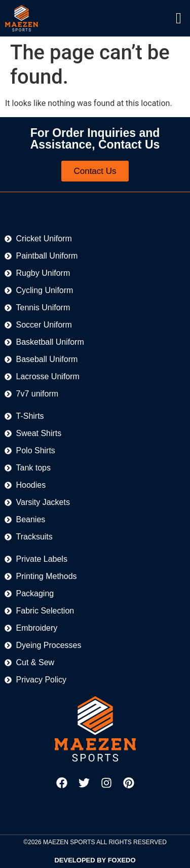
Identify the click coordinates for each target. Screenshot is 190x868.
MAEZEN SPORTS (69, 842)
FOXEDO (122, 860)
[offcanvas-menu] (179, 19)
